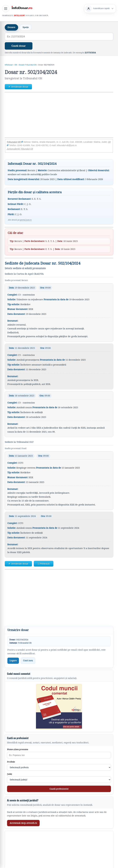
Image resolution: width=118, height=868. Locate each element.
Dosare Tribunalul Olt (28, 65)
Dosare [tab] (12, 28)
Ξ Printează (44, 564)
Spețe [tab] (26, 28)
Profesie (11, 762)
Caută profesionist (59, 789)
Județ (10, 774)
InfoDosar (9, 65)
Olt (16, 65)
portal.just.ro (26, 220)
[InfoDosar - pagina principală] (22, 8)
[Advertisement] (59, 115)
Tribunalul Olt (15, 142)
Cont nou (28, 661)
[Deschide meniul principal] (6, 9)
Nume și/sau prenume (18, 750)
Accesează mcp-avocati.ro (23, 823)
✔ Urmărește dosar (18, 87)
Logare (13, 661)
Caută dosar (18, 46)
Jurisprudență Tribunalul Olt (20, 149)
